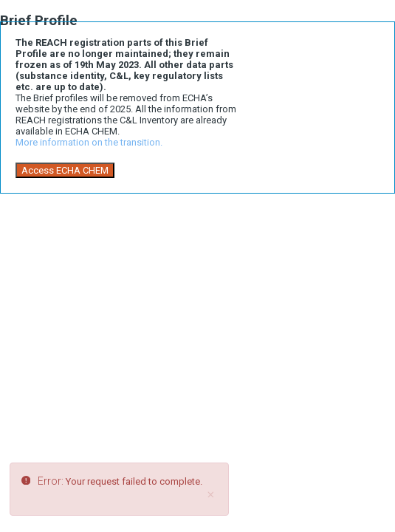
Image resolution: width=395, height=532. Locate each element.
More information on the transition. (89, 142)
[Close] (210, 495)
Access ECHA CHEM (65, 170)
